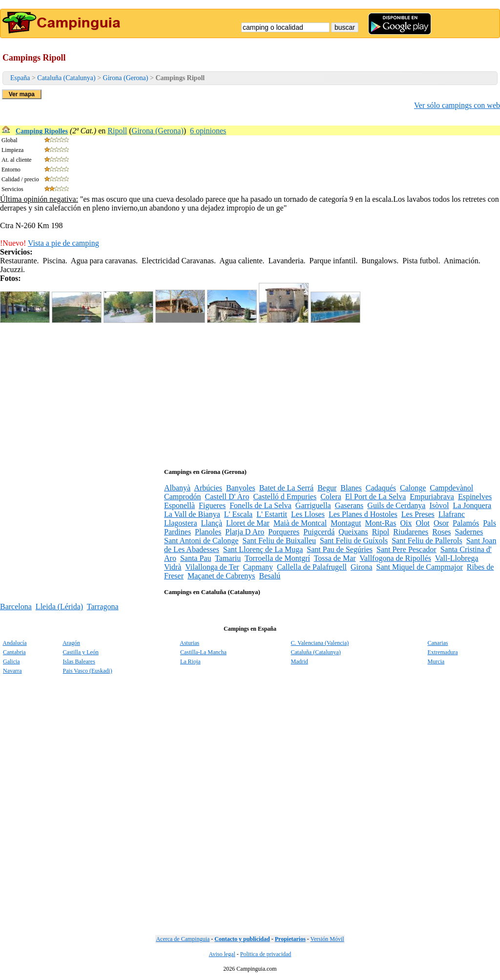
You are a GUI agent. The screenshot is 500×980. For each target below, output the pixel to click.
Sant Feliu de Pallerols (427, 541)
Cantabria (14, 652)
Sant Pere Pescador (406, 549)
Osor (441, 523)
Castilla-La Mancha (203, 652)
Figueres (212, 505)
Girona (361, 567)
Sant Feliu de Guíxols (354, 541)
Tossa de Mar (335, 558)
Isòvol (439, 505)
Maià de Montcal (300, 523)
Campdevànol (451, 488)
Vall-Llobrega (457, 558)
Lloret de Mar (248, 523)
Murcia (436, 661)
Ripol (381, 532)
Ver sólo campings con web (457, 105)
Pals (490, 523)
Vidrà (173, 567)
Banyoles (241, 488)
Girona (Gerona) (126, 78)
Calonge (413, 488)
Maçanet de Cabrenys (221, 576)
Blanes (351, 488)
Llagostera (181, 523)
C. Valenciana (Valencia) (320, 643)
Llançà (212, 523)
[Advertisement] (250, 393)
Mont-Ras (380, 523)
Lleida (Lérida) (59, 607)
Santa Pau (196, 558)
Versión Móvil (327, 939)
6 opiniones (208, 131)
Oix (406, 523)
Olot (422, 523)
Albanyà (177, 488)
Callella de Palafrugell (312, 567)
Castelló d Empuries (285, 497)
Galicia (11, 661)
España (20, 78)
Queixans (353, 532)
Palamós (466, 523)
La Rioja (190, 661)
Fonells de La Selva (260, 505)
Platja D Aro (245, 532)
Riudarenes (411, 532)
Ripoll (117, 131)
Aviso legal (222, 954)
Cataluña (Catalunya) (66, 78)
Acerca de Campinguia (183, 939)
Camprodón (183, 497)
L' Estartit (272, 514)
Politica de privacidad (266, 954)
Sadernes (469, 532)
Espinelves (475, 497)
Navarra (12, 671)
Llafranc (452, 514)
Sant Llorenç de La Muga (263, 549)
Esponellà (179, 505)
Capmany (258, 567)
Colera (331, 497)
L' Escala (238, 514)
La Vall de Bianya (192, 514)
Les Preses (418, 514)
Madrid (300, 661)
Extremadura (443, 652)
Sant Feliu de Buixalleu (279, 541)
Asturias (189, 643)
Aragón (71, 643)
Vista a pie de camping (63, 243)
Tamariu (228, 558)
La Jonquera (472, 505)
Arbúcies (208, 488)
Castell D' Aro (227, 497)
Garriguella (313, 505)
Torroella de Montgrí (277, 558)
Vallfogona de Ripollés (395, 558)
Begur (327, 488)
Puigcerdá (319, 532)
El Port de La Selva (375, 497)
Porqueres (284, 532)
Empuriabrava (432, 497)
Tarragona (103, 607)
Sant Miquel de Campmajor (420, 567)
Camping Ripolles (42, 131)
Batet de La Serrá (287, 488)
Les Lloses (308, 514)
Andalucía (14, 643)
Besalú (270, 576)
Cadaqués (381, 488)
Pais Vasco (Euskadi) (88, 671)
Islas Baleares (79, 661)
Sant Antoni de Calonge (201, 541)
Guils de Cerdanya (396, 505)
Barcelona (16, 607)
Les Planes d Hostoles (363, 514)
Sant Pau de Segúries (340, 549)
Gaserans (349, 505)
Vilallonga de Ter (212, 567)
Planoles (208, 532)
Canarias (438, 643)
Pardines (177, 532)
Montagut (346, 523)
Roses (441, 532)
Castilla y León (81, 652)
